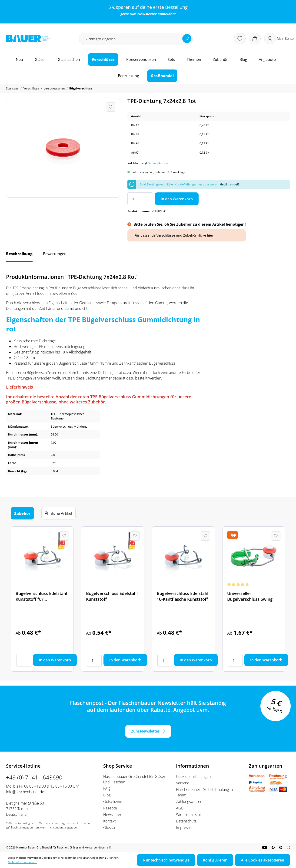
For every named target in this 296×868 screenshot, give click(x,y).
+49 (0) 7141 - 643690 (34, 777)
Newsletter (147, 14)
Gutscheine (113, 802)
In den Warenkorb (177, 199)
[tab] (19, 256)
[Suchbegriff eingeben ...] (136, 39)
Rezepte (110, 808)
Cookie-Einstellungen (193, 776)
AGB (180, 808)
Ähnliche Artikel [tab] (58, 513)
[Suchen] (187, 39)
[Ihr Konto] (279, 39)
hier (210, 235)
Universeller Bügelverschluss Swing (250, 596)
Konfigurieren (215, 860)
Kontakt (109, 821)
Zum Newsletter (145, 731)
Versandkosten (158, 163)
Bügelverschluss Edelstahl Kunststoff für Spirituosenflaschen (41, 596)
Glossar (109, 828)
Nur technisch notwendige (166, 860)
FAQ (107, 789)
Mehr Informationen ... (22, 862)
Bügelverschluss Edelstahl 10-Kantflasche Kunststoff (183, 596)
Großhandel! (229, 184)
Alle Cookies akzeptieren (263, 860)
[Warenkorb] (255, 39)
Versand (183, 783)
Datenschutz (186, 821)
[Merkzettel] (240, 39)
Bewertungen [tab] (55, 254)
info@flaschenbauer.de (25, 792)
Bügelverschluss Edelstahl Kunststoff (112, 596)
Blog (107, 795)
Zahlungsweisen (189, 802)
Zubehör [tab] (22, 513)
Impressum (185, 828)
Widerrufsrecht (188, 815)
